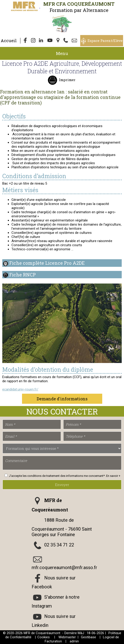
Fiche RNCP (22, 275)
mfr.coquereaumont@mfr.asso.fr (64, 568)
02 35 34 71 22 (59, 545)
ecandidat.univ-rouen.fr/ (20, 389)
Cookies (44, 637)
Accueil (9, 41)
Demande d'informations (62, 399)
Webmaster (67, 637)
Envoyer (62, 485)
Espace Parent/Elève (105, 41)
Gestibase (88, 637)
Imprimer (67, 80)
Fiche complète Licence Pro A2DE (47, 263)
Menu (62, 53)
